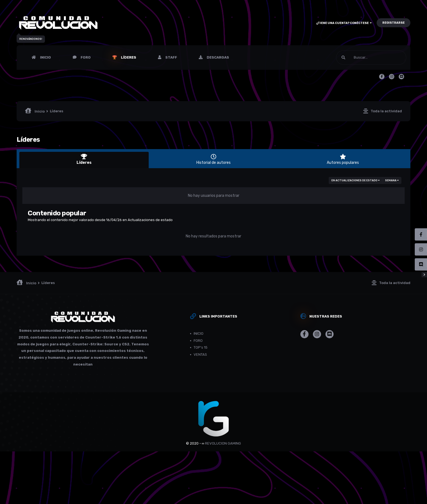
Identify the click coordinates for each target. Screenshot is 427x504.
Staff (171, 57)
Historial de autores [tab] (213, 159)
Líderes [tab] (84, 159)
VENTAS (200, 354)
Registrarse (394, 23)
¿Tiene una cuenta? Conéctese (344, 23)
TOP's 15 (201, 347)
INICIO (45, 57)
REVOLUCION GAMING (223, 443)
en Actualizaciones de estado (356, 180)
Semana (392, 180)
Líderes (128, 57)
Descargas (217, 57)
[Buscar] (371, 58)
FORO (85, 57)
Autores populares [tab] (343, 159)
